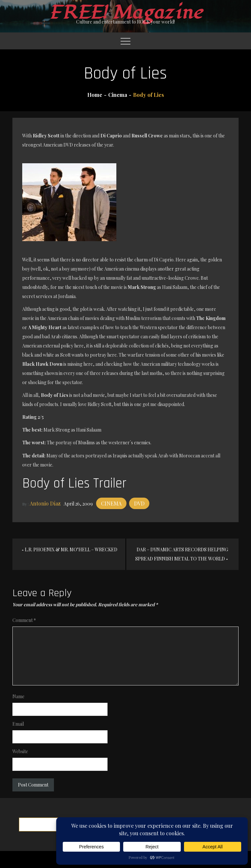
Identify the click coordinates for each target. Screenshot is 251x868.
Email (18, 724)
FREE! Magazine (125, 13)
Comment (24, 620)
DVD (139, 503)
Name (18, 696)
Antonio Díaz (45, 503)
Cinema (111, 503)
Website (20, 751)
